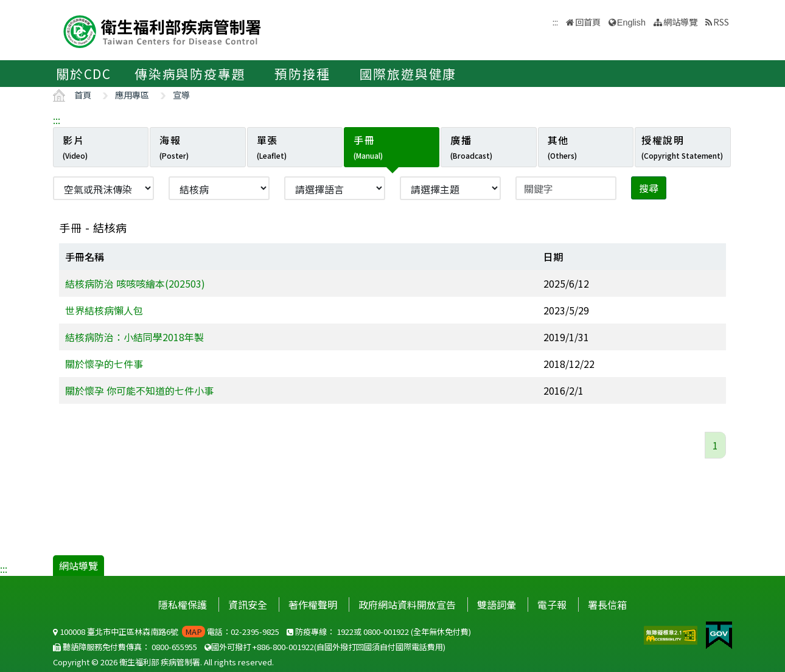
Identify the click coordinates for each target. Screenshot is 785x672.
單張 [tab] (272, 147)
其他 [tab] (562, 147)
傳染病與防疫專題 (190, 74)
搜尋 (649, 188)
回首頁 (588, 22)
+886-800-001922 (283, 647)
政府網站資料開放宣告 (407, 604)
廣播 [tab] (471, 147)
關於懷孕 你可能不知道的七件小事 (139, 390)
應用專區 (132, 95)
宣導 (181, 95)
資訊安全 (248, 604)
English (631, 23)
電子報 (552, 604)
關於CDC (84, 74)
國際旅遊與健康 (408, 74)
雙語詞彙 (497, 604)
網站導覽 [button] (680, 22)
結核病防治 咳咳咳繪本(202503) (135, 283)
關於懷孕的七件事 (104, 364)
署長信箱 (607, 604)
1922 (345, 632)
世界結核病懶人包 (104, 310)
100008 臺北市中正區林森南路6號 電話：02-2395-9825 (166, 632)
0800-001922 (386, 632)
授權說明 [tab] (682, 147)
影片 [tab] (75, 147)
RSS (721, 22)
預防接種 (302, 74)
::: (57, 120)
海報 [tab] (174, 147)
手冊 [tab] (368, 147)
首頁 (83, 95)
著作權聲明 (313, 604)
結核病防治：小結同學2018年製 (134, 337)
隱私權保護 (183, 604)
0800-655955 (174, 647)
